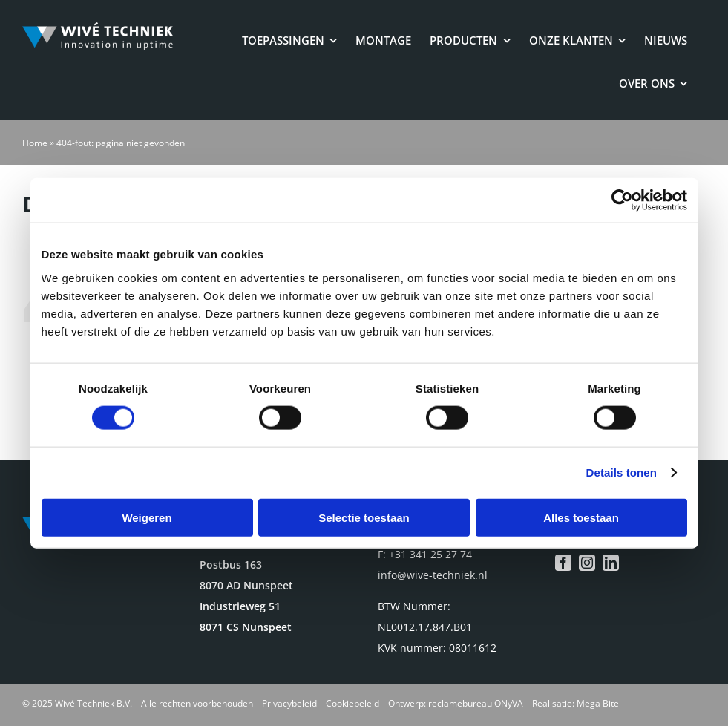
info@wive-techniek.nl (433, 575)
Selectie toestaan (364, 517)
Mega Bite (598, 703)
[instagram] (587, 563)
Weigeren (147, 517)
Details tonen (622, 472)
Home (35, 143)
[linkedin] (611, 563)
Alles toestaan (581, 517)
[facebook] (563, 563)
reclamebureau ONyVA (476, 703)
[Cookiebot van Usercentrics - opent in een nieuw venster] (622, 200)
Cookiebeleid (352, 703)
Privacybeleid (289, 703)
